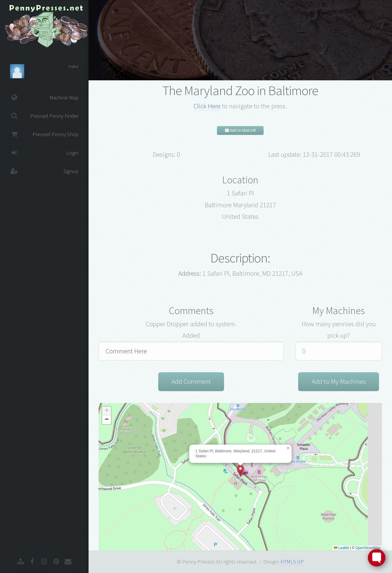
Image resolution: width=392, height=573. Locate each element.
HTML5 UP (292, 562)
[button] (240, 471)
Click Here (207, 106)
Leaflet (341, 548)
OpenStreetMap (368, 548)
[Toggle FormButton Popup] (377, 558)
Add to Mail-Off (240, 130)
